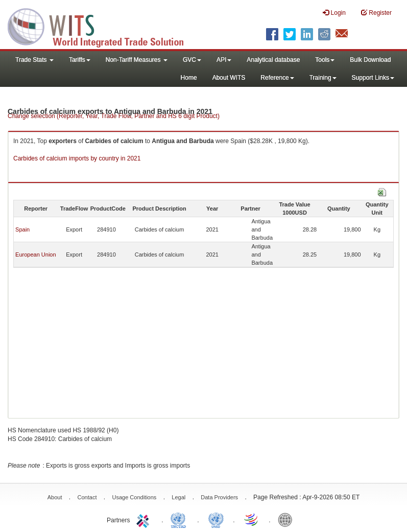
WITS (102, 26)
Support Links (373, 78)
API (224, 60)
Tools (325, 60)
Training (323, 78)
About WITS (229, 78)
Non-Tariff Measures (137, 60)
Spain (22, 229)
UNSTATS (216, 519)
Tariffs (80, 60)
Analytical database (273, 60)
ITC (145, 519)
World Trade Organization (252, 519)
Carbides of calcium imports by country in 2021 (77, 158)
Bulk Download (370, 60)
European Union (36, 255)
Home (189, 78)
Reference (277, 78)
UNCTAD (180, 519)
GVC (192, 60)
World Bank (288, 519)
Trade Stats (34, 60)
